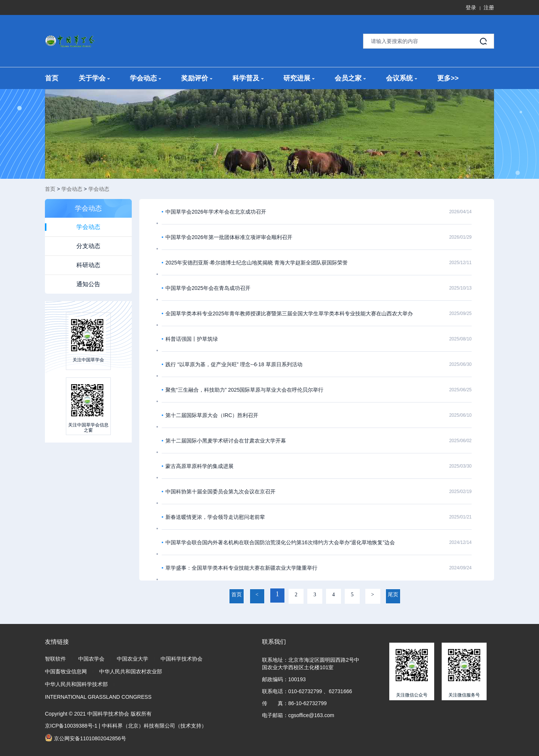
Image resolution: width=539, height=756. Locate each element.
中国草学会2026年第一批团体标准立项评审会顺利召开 (229, 237)
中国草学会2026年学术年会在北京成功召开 (216, 212)
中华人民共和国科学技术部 (76, 684)
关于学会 (94, 78)
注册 (489, 7)
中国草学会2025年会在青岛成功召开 (208, 288)
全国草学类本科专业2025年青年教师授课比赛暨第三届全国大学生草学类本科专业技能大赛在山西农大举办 (289, 313)
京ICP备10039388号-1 (71, 726)
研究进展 (299, 78)
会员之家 (350, 78)
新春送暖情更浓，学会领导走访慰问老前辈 (215, 517)
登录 (471, 7)
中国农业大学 (133, 659)
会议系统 (401, 78)
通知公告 (88, 284)
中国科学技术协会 (182, 659)
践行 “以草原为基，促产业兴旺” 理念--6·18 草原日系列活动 (234, 364)
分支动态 (88, 246)
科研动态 (88, 265)
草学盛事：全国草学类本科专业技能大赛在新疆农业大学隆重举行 (241, 568)
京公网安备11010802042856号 (86, 738)
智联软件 (55, 659)
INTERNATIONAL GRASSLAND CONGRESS (98, 697)
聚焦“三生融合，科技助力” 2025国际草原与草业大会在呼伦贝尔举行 (244, 390)
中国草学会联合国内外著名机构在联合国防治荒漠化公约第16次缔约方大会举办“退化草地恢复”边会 (280, 542)
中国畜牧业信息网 (66, 671)
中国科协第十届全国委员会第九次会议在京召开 (220, 492)
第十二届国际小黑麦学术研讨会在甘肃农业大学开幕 (226, 441)
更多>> (448, 78)
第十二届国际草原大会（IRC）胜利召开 (212, 415)
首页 (52, 78)
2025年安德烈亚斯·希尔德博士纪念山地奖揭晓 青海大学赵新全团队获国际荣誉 (257, 263)
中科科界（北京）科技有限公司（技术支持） (154, 726)
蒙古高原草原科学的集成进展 (200, 466)
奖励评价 (197, 78)
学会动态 (145, 78)
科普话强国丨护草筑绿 (192, 339)
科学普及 (248, 78)
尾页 (393, 595)
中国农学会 (91, 659)
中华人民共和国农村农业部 (131, 671)
